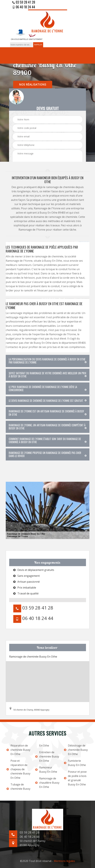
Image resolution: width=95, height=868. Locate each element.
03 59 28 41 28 (24, 2)
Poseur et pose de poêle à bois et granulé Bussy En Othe (75, 778)
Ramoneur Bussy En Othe (46, 770)
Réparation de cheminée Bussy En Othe (18, 750)
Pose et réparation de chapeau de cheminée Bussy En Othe (18, 769)
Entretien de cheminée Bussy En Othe (47, 756)
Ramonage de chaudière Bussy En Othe (47, 783)
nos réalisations (33, 85)
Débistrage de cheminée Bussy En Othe (76, 750)
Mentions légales (64, 861)
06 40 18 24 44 (24, 7)
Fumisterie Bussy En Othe (75, 763)
